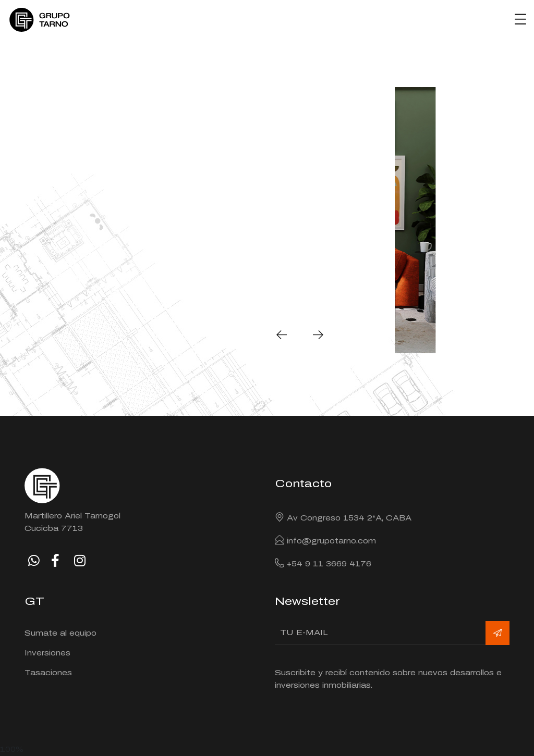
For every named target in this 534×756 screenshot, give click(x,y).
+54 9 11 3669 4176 (329, 564)
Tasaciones (48, 673)
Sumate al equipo (60, 633)
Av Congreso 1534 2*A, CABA (349, 518)
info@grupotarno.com (331, 541)
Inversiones (47, 653)
